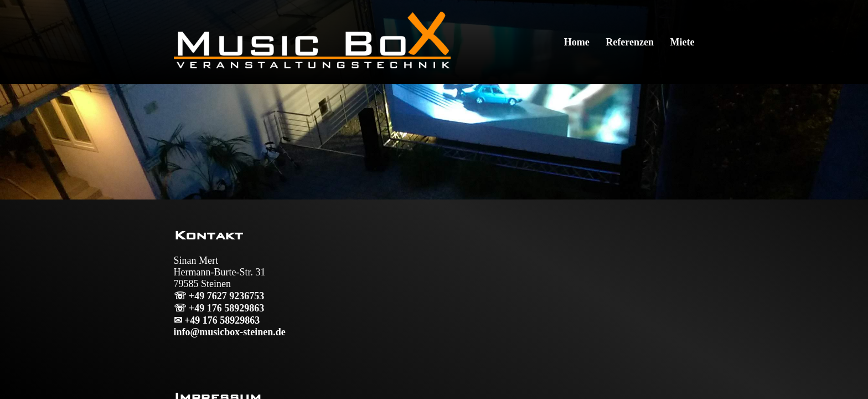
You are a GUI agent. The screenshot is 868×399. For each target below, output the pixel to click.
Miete (682, 42)
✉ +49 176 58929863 (217, 320)
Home (577, 42)
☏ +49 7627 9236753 (219, 296)
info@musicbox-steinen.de (230, 332)
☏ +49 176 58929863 (219, 308)
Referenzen (630, 42)
